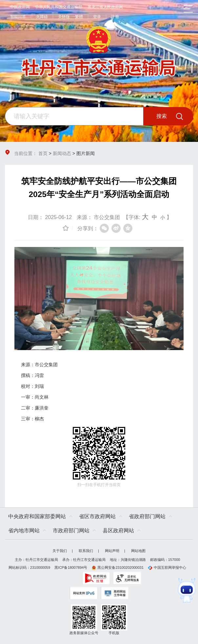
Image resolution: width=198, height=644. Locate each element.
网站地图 (138, 551)
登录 (97, 17)
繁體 (79, 17)
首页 (43, 153)
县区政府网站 (118, 531)
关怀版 (64, 17)
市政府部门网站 (71, 531)
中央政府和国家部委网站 (37, 516)
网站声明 (112, 551)
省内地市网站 (24, 531)
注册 (115, 17)
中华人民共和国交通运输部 (59, 7)
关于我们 (60, 551)
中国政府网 (20, 7)
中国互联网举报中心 (167, 567)
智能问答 (18, 17)
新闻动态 (62, 153)
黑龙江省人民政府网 (105, 7)
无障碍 (42, 17)
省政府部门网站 (147, 516)
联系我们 (86, 551)
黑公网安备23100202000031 (118, 567)
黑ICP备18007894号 (71, 567)
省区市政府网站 (97, 516)
